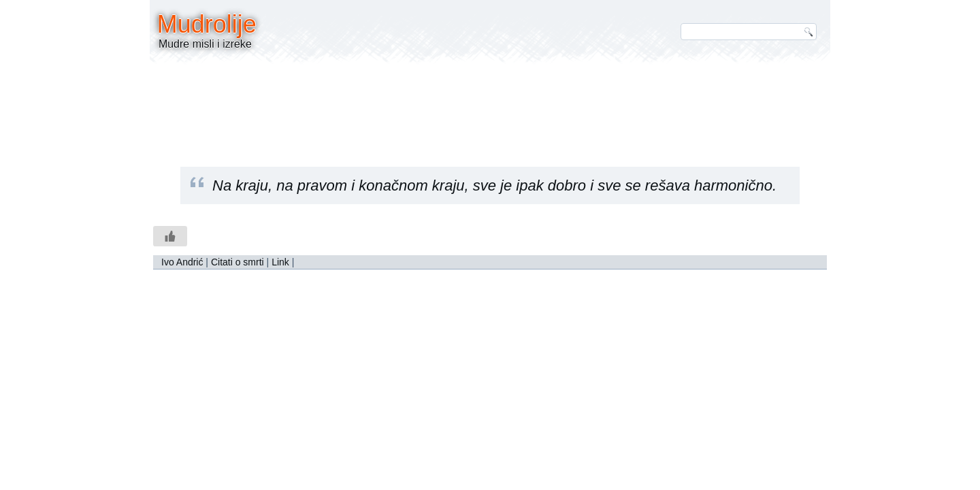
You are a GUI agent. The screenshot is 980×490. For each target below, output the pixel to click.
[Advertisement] (490, 105)
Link (280, 262)
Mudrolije (207, 24)
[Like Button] (170, 236)
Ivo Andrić (182, 262)
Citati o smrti (238, 262)
